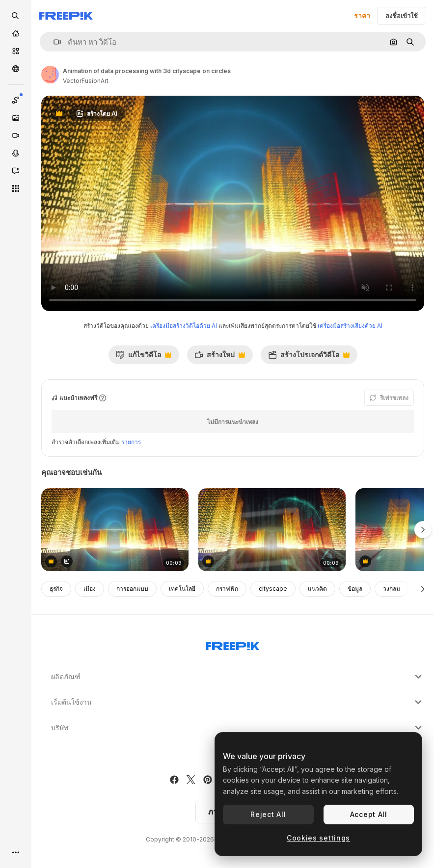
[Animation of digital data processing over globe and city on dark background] (272, 530)
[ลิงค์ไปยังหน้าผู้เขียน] (50, 75)
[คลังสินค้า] (16, 51)
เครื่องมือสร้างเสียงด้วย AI (350, 326)
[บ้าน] (16, 33)
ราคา (362, 15)
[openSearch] (16, 16)
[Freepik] (66, 16)
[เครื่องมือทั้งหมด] (16, 188)
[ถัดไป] (423, 589)
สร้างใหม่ (220, 357)
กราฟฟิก (227, 589)
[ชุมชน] (16, 69)
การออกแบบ (132, 589)
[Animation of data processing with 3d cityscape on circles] (115, 530)
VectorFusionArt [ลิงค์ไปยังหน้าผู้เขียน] (86, 81)
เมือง (90, 589)
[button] (53, 42)
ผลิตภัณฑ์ (238, 677)
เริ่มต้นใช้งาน (238, 702)
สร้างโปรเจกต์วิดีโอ (309, 357)
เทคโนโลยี (182, 589)
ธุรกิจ (56, 589)
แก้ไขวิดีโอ (144, 357)
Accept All (369, 814)
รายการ (131, 442)
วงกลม (392, 589)
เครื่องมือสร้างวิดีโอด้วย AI (184, 326)
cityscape (273, 589)
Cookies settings (318, 838)
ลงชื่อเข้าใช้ (402, 16)
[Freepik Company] (233, 644)
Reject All (268, 814)
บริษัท (238, 728)
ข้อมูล (355, 589)
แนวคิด (317, 589)
